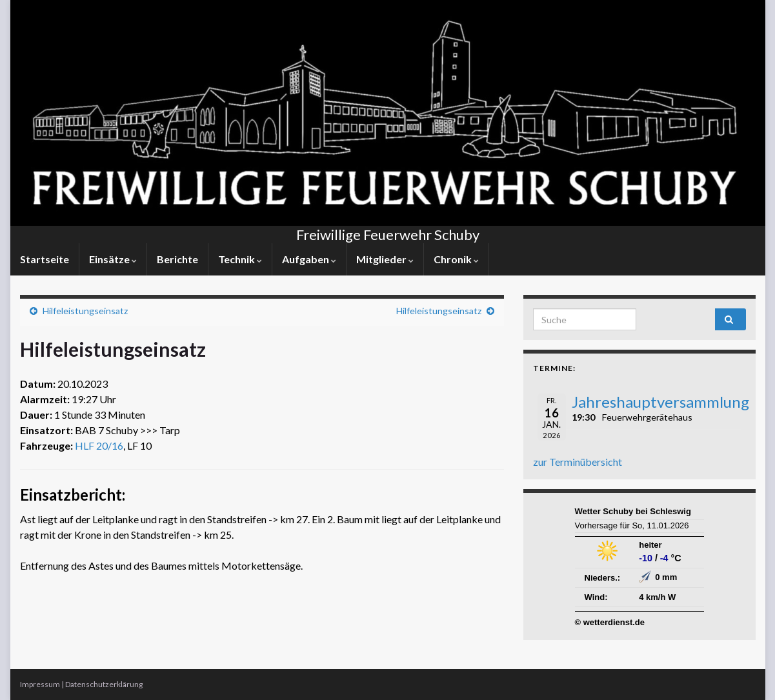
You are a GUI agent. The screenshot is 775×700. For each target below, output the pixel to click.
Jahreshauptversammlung (660, 402)
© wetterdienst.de (610, 622)
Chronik (456, 259)
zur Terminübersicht (578, 462)
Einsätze (113, 259)
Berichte (177, 259)
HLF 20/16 (99, 445)
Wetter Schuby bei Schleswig (633, 511)
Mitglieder (385, 259)
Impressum (40, 684)
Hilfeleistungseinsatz (85, 311)
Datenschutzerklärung (104, 684)
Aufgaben (309, 259)
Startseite (45, 259)
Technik (240, 259)
